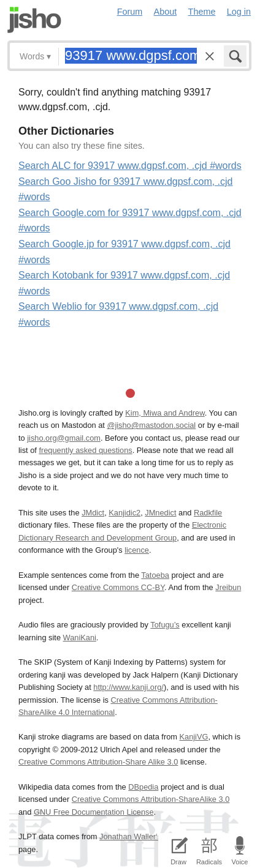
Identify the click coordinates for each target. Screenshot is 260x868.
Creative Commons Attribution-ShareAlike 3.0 (151, 799)
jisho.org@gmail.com (64, 438)
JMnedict (160, 513)
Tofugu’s (165, 625)
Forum (130, 12)
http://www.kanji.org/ (128, 687)
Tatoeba (155, 575)
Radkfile (208, 513)
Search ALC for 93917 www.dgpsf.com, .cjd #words (130, 166)
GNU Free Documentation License (94, 812)
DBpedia (143, 787)
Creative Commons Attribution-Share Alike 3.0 (98, 762)
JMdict (93, 513)
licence (137, 550)
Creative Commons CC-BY (118, 587)
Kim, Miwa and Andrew (165, 413)
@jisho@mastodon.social (151, 425)
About (166, 12)
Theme (202, 12)
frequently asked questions (85, 450)
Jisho (34, 20)
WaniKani (80, 638)
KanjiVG (193, 737)
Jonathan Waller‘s (130, 836)
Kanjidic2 (124, 513)
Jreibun (228, 587)
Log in (239, 12)
